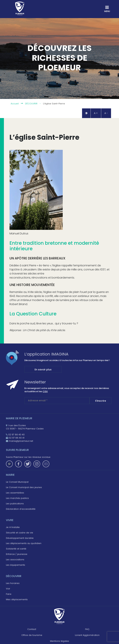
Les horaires (13, 583)
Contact (32, 629)
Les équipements (16, 565)
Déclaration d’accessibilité (21, 509)
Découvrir (31, 104)
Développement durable (20, 538)
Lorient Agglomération (87, 635)
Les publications (15, 504)
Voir (8, 589)
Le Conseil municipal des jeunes (24, 487)
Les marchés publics (17, 498)
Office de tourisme (32, 635)
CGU (45, 391)
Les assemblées (15, 493)
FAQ (87, 629)
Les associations (15, 560)
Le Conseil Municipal (17, 482)
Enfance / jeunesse (17, 554)
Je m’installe (13, 527)
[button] (86, 113)
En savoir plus (43, 370)
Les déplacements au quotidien (24, 543)
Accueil (15, 104)
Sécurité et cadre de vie (19, 533)
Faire (9, 594)
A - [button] (106, 113)
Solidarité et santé (16, 549)
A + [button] (96, 113)
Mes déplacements (17, 599)
